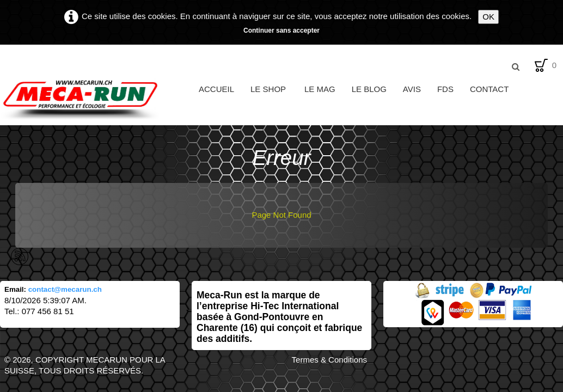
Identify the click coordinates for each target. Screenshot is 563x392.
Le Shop (269, 89)
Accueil (216, 89)
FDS (445, 89)
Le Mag (320, 89)
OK (488, 17)
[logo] (95, 99)
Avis (412, 89)
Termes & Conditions (329, 360)
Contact (489, 89)
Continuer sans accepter (281, 30)
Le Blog (369, 89)
